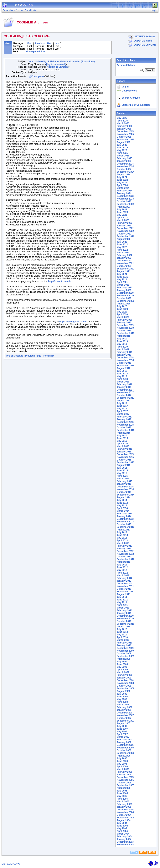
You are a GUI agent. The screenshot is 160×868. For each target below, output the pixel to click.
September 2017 (126, 398)
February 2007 (124, 740)
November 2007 (125, 715)
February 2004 (124, 836)
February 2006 (124, 772)
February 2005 (124, 804)
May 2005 (122, 796)
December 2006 (125, 745)
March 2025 (123, 156)
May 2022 (122, 247)
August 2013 (124, 530)
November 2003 (125, 845)
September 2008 (126, 688)
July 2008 (122, 694)
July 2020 (122, 306)
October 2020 (124, 298)
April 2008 (122, 702)
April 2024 (122, 185)
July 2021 (122, 274)
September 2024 (126, 172)
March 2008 (123, 705)
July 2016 (122, 436)
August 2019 (124, 336)
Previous (40, 43)
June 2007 (122, 729)
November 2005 (125, 780)
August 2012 (124, 562)
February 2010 (124, 643)
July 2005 (122, 791)
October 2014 (124, 492)
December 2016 (125, 422)
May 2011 (122, 602)
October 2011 (124, 589)
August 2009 (124, 659)
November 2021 (125, 263)
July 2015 (122, 468)
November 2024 (125, 166)
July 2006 (122, 758)
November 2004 (125, 812)
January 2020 (124, 323)
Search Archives (126, 60)
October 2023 (124, 201)
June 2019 (122, 341)
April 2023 (122, 218)
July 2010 (122, 629)
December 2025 (125, 131)
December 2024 (125, 164)
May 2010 (122, 635)
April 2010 (122, 637)
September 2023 (126, 204)
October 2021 (124, 266)
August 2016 (124, 433)
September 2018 (126, 366)
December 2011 (125, 584)
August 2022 (124, 239)
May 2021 (122, 279)
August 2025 (124, 142)
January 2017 (124, 419)
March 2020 (123, 317)
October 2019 (124, 331)
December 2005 (125, 777)
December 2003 (125, 842)
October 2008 (124, 686)
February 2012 (124, 578)
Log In (125, 87)
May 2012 (122, 570)
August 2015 (124, 465)
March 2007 (123, 737)
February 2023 (124, 223)
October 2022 (124, 234)
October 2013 (124, 524)
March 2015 (123, 479)
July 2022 (122, 242)
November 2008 (125, 683)
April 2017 (122, 411)
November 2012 (125, 554)
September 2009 (126, 656)
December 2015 (125, 454)
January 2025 (124, 161)
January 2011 (124, 613)
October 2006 (124, 750)
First (30, 43)
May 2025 (122, 150)
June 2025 (122, 148)
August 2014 (124, 497)
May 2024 (122, 183)
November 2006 (125, 748)
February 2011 (124, 610)
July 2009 (122, 662)
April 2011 (122, 605)
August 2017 (124, 401)
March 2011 (123, 608)
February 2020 (124, 320)
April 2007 (122, 734)
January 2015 (124, 484)
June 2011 (122, 600)
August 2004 (124, 820)
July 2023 (122, 210)
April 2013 (122, 540)
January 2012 (124, 581)
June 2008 (122, 697)
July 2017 (122, 403)
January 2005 (124, 807)
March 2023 (123, 220)
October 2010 (124, 621)
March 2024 (123, 188)
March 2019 (123, 349)
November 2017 (125, 392)
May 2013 (122, 538)
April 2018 (122, 379)
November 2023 (125, 199)
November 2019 (125, 328)
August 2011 (124, 594)
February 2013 (124, 546)
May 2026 (122, 118)
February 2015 (124, 481)
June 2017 (122, 406)
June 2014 (122, 503)
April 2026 (122, 121)
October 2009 (124, 653)
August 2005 (124, 788)
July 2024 (122, 177)
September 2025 (126, 140)
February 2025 (124, 158)
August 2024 (124, 175)
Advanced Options (126, 65)
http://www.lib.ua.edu (60, 281)
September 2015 (126, 462)
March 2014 (123, 511)
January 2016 (124, 452)
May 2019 (122, 344)
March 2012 (123, 575)
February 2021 (124, 288)
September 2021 (126, 269)
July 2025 (122, 145)
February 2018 (124, 384)
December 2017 (125, 390)
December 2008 (125, 680)
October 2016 (124, 427)
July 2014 (122, 500)
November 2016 (125, 425)
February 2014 (124, 514)
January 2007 (124, 742)
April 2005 (122, 799)
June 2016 (122, 438)
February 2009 (124, 675)
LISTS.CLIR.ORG (11, 864)
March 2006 (123, 769)
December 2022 (125, 228)
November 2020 (125, 296)
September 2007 (126, 721)
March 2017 (123, 414)
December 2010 (125, 616)
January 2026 (124, 129)
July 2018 (122, 371)
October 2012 (124, 557)
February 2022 (124, 255)
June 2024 (122, 180)
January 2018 (124, 387)
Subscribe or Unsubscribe (136, 105)
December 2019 (125, 325)
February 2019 (124, 352)
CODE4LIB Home (143, 41)
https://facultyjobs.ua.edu (73, 322)
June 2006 (122, 761)
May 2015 (122, 473)
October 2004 (124, 815)
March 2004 (123, 834)
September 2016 (126, 430)
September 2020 (126, 301)
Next (50, 43)
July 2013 (122, 532)
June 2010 (122, 632)
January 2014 (124, 516)
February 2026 (124, 126)
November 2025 (125, 134)
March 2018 (123, 382)
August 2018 (124, 368)
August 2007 (124, 723)
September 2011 (126, 592)
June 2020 (122, 309)
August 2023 (124, 207)
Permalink (48, 356)
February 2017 (124, 417)
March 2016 (123, 446)
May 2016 (122, 441)
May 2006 (122, 764)
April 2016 (122, 444)
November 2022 (125, 231)
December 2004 (125, 810)
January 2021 (124, 290)
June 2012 (122, 567)
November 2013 (125, 522)
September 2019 (126, 333)
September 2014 (126, 495)
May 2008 (122, 699)
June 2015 (122, 471)
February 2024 (124, 191)
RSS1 (143, 852)
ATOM (134, 852)
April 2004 (122, 831)
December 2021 (125, 261)
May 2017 (122, 409)
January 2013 (124, 549)
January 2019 (124, 355)
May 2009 (122, 667)
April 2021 (122, 282)
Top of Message (15, 356)
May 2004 (122, 828)
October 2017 (124, 395)
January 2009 (124, 678)
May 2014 (122, 506)
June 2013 (122, 535)
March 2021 (123, 285)
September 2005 (126, 785)
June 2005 (122, 793)
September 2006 (126, 753)
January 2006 (124, 775)
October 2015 (124, 460)
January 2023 (124, 226)
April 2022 (122, 250)
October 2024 (124, 169)
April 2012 (122, 573)
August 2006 (124, 756)
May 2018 (122, 376)
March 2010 (123, 640)
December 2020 (125, 293)
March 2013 (123, 543)
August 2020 (124, 304)
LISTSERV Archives (144, 37)
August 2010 (124, 627)
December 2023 (125, 196)
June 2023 (122, 212)
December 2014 (125, 487)
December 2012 (125, 551)
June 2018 (122, 374)
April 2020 (122, 314)
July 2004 (122, 823)
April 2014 (122, 508)
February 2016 (124, 449)
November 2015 (125, 457)
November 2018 (125, 360)
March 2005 (123, 801)
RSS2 (152, 852)
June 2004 (122, 826)
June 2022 (122, 244)
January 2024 (124, 193)
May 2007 (122, 732)
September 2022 (126, 236)
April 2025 (122, 153)
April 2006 (122, 767)
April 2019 (122, 347)
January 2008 (124, 710)
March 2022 (123, 253)
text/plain (39, 76)
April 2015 (122, 476)
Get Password (129, 91)
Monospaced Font (36, 52)
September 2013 (126, 527)
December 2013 (125, 519)
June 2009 (122, 664)
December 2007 (125, 713)
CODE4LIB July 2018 (145, 45)
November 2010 (125, 619)
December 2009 (125, 648)
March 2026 (123, 123)
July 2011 (122, 597)
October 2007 (124, 718)
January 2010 (124, 645)
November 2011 (125, 586)
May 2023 (122, 215)
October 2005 (124, 783)
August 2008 (124, 691)
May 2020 (122, 312)
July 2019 (122, 339)
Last (57, 43)
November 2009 (125, 651)
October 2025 (124, 137)
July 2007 (122, 726)
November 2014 (125, 489)
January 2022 (124, 258)
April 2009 (122, 670)
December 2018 (125, 358)
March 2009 (123, 672)
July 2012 (122, 565)
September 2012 (126, 559)
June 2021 (122, 277)
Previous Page (33, 356)
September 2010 (126, 624)
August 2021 (124, 271)
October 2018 (124, 363)
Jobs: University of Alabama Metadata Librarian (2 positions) (61, 62)
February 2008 (124, 707)
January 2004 (124, 839)
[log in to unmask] (56, 64)
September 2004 (126, 818)
